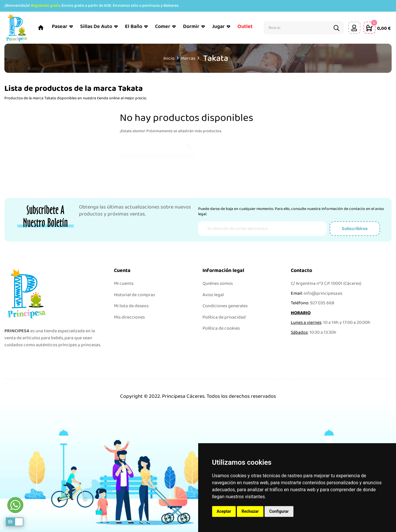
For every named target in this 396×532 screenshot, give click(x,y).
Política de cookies (221, 328)
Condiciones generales (225, 306)
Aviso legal (213, 295)
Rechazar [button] (250, 511)
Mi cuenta (124, 283)
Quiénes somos (218, 283)
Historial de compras (134, 295)
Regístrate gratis (45, 6)
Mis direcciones (129, 317)
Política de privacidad (224, 317)
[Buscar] (158, 144)
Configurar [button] (279, 511)
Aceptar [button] (224, 511)
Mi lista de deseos (131, 306)
